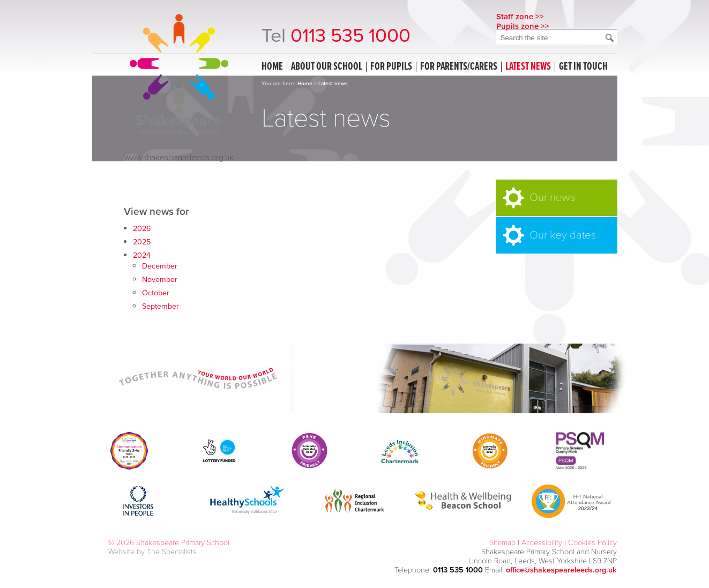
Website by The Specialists (152, 552)
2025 (142, 242)
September (161, 306)
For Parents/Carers (459, 67)
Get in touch (583, 67)
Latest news (528, 67)
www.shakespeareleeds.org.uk (179, 158)
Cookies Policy (592, 543)
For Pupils (391, 67)
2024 (142, 255)
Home (272, 67)
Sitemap (502, 543)
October (156, 293)
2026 (142, 229)
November (160, 280)
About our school (327, 67)
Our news (552, 198)
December (160, 266)
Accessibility (542, 543)
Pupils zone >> (523, 26)
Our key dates (563, 235)
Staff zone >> (520, 17)
